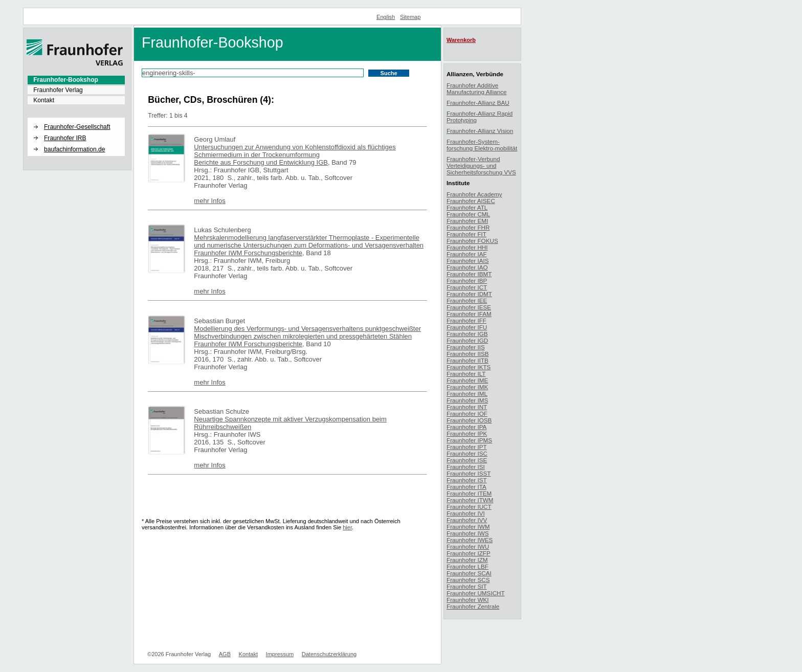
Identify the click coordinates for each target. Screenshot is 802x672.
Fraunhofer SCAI (469, 573)
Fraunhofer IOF (467, 413)
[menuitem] (76, 80)
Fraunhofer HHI (467, 247)
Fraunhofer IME (467, 380)
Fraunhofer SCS (468, 580)
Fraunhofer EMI (467, 221)
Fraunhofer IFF (466, 320)
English (386, 17)
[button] (76, 118)
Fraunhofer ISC (467, 453)
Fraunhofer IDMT (469, 294)
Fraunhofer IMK (467, 387)
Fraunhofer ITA (466, 487)
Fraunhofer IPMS (469, 440)
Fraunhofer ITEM (469, 493)
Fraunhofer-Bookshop (66, 80)
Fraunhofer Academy (474, 194)
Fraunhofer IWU (468, 546)
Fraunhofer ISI (466, 467)
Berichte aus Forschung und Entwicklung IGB (261, 162)
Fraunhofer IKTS (469, 367)
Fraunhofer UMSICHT (476, 593)
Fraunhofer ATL (467, 207)
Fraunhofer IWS (468, 533)
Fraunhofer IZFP (469, 553)
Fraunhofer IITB (467, 360)
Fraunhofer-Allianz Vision (480, 131)
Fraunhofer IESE (469, 307)
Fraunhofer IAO (467, 267)
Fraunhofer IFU (467, 327)
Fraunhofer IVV (467, 520)
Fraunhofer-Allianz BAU (478, 103)
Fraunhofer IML (467, 394)
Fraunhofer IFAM (469, 314)
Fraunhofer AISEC (471, 201)
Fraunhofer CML (468, 214)
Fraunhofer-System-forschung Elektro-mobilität (482, 145)
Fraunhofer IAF (467, 254)
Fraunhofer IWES (470, 540)
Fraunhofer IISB (468, 354)
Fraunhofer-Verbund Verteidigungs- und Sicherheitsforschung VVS (481, 165)
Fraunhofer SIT (467, 586)
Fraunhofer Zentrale (473, 606)
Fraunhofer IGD (467, 340)
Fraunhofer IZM (467, 560)
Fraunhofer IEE (467, 300)
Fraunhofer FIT (466, 234)
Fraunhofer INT (467, 407)
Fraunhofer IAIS (468, 261)
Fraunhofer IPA (466, 427)
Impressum (280, 654)
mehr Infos (209, 201)
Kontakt (44, 100)
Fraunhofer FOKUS (472, 241)
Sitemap (410, 17)
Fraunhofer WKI (468, 600)
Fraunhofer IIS (466, 347)
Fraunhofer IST (467, 480)
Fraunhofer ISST (469, 473)
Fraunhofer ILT (466, 374)
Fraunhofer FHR (468, 227)
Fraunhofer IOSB (469, 420)
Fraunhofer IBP (467, 281)
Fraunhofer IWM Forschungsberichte (248, 253)
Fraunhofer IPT (467, 447)
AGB (225, 654)
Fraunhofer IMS (467, 400)
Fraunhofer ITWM (470, 500)
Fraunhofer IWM (468, 527)
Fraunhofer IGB (467, 334)
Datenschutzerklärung (329, 654)
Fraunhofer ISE (467, 460)
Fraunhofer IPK (467, 433)
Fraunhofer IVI (466, 513)
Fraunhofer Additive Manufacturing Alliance (477, 88)
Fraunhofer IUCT (469, 507)
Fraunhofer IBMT (469, 274)
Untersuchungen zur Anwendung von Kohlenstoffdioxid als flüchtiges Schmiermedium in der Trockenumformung (295, 151)
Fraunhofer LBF (467, 566)
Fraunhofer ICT (467, 287)
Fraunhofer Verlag (58, 90)
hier (347, 527)
